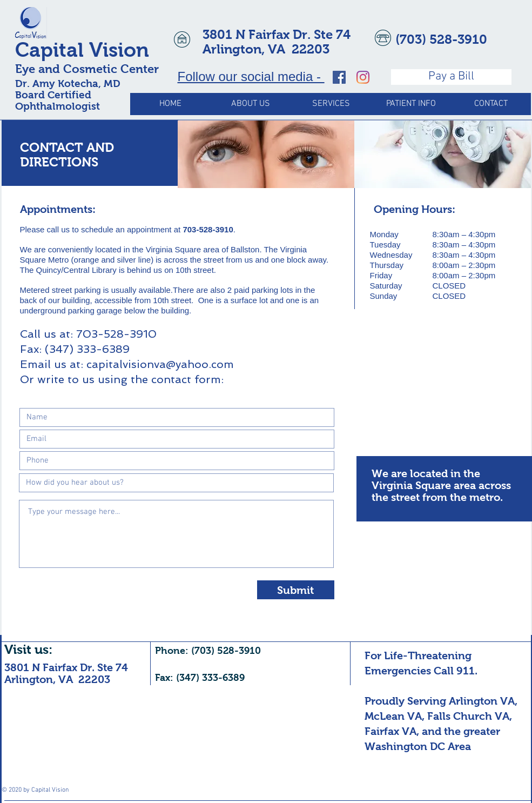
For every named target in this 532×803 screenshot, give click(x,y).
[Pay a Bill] (451, 77)
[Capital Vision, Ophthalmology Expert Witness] (339, 77)
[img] (266, 154)
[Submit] (296, 590)
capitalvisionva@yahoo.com (160, 364)
